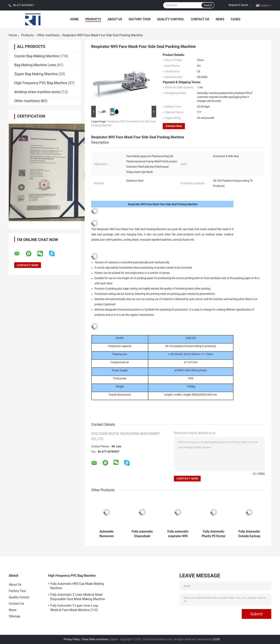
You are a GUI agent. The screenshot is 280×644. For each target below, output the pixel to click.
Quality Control (171, 19)
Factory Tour (140, 19)
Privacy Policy (72, 639)
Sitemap (14, 616)
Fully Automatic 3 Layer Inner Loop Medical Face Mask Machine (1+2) (74, 608)
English (266, 5)
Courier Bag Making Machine (37, 56)
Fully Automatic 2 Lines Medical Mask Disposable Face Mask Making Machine (78, 597)
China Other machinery (95, 639)
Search (208, 5)
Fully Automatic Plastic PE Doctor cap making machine (214, 534)
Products (93, 19)
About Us (115, 19)
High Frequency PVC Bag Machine (41, 83)
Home (74, 19)
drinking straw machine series (37, 92)
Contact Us (200, 19)
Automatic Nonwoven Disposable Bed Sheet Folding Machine (107, 534)
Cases (236, 19)
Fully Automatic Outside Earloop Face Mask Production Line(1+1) (249, 534)
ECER (216, 639)
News (220, 19)
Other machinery (48, 35)
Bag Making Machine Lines (35, 65)
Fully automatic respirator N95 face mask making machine (178, 534)
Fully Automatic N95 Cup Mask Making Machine (77, 586)
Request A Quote (238, 5)
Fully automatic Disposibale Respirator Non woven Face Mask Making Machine (142, 534)
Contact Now (174, 126)
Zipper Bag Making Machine (36, 74)
